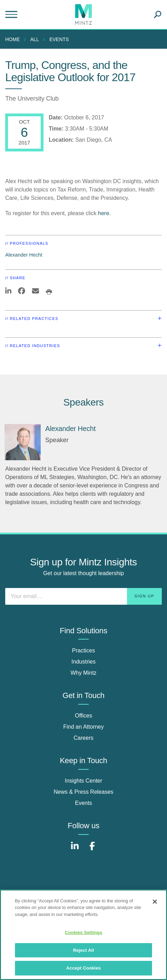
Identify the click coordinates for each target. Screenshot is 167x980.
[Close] (155, 902)
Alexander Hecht (24, 255)
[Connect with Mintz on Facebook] (92, 850)
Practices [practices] (83, 650)
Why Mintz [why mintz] (84, 673)
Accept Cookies (83, 968)
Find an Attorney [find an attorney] (84, 727)
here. (104, 213)
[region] (83, 935)
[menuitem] (14, 39)
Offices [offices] (83, 716)
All (35, 39)
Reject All (83, 950)
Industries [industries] (83, 662)
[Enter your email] (83, 596)
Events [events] (84, 803)
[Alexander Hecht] (23, 442)
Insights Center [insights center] (83, 781)
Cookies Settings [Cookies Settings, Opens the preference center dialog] (83, 932)
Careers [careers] (84, 738)
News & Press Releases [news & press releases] (83, 792)
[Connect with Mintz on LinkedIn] (75, 850)
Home (13, 39)
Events (59, 39)
